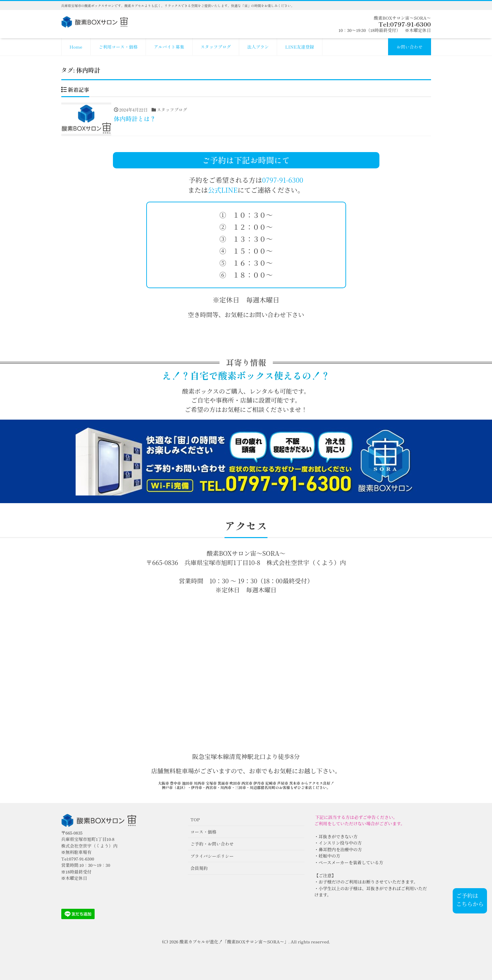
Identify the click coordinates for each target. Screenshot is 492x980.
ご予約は (467, 895)
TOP (195, 819)
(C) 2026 (171, 942)
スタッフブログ (216, 47)
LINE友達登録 (300, 47)
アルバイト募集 (169, 47)
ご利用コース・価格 (118, 47)
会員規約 (199, 868)
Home (76, 47)
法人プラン (258, 47)
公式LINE (223, 190)
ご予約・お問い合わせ (212, 844)
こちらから (470, 904)
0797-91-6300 (283, 180)
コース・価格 (204, 832)
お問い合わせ (409, 47)
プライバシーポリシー (212, 856)
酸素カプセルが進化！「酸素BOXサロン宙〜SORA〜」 (234, 942)
